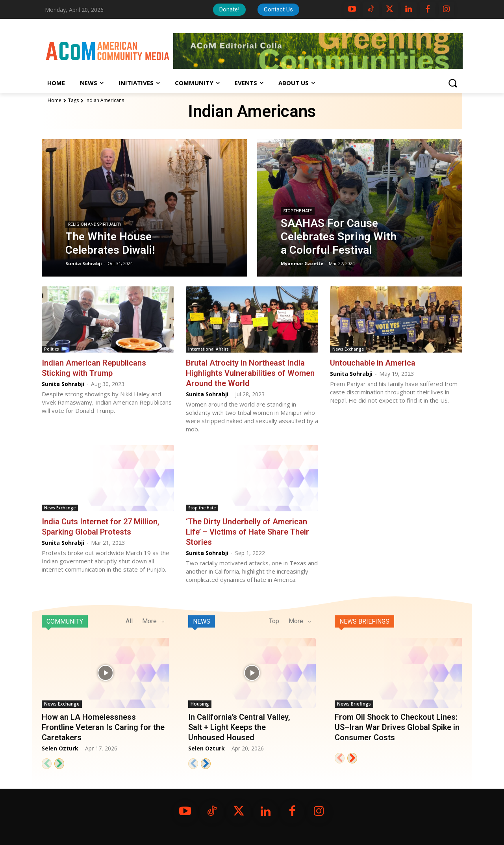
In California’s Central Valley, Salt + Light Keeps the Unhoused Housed (239, 727)
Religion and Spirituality (95, 224)
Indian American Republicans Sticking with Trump (94, 368)
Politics (52, 349)
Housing (200, 704)
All (129, 621)
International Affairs (208, 349)
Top (274, 621)
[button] (452, 83)
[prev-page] (47, 764)
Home (55, 100)
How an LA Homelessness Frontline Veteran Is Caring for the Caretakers (103, 727)
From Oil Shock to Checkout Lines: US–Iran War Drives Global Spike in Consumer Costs (397, 727)
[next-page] (59, 764)
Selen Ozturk (60, 748)
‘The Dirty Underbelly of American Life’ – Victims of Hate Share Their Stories (247, 532)
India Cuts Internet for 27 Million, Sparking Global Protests (101, 527)
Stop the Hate (298, 211)
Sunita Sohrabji (63, 384)
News (202, 621)
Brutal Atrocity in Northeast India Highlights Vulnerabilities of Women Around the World (250, 373)
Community (65, 621)
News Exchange (348, 349)
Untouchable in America (373, 363)
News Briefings (364, 621)
